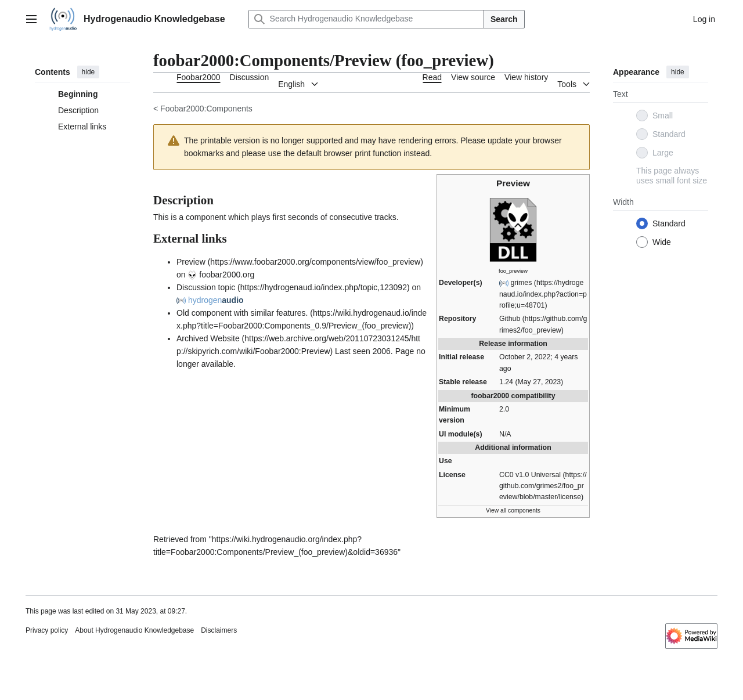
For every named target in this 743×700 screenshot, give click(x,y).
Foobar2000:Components (206, 109)
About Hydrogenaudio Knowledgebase (134, 630)
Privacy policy (47, 630)
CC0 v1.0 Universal (530, 475)
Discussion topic (206, 287)
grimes (521, 283)
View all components (513, 510)
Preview (191, 262)
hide (89, 72)
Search (504, 19)
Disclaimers (219, 630)
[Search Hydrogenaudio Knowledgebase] (366, 19)
